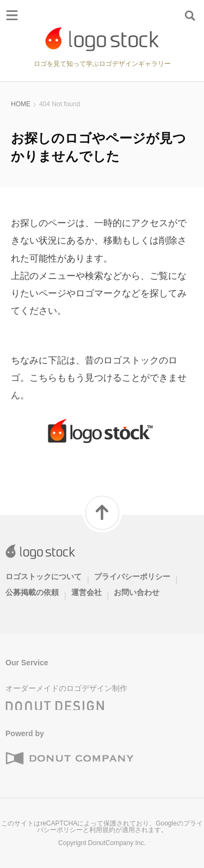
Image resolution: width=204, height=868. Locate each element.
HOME (21, 104)
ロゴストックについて (44, 576)
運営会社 (86, 592)
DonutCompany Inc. (117, 843)
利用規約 (102, 830)
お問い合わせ (137, 592)
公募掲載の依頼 (32, 592)
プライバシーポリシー (132, 576)
